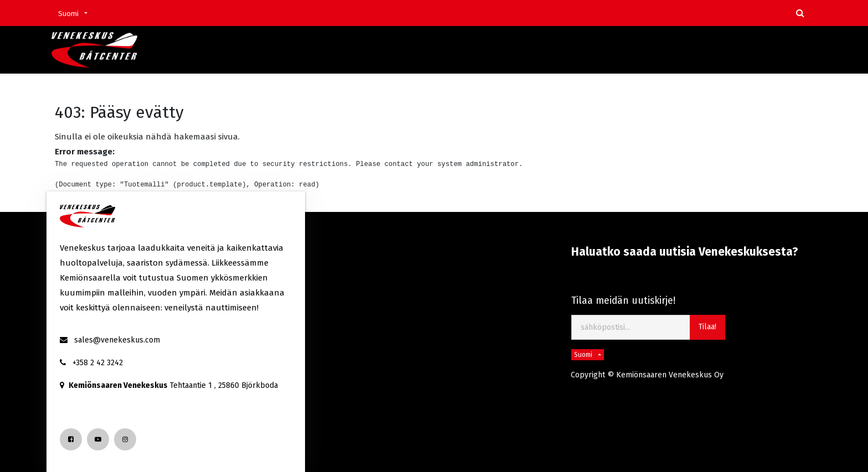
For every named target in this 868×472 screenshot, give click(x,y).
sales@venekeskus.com (117, 340)
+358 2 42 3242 (98, 363)
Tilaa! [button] (707, 327)
